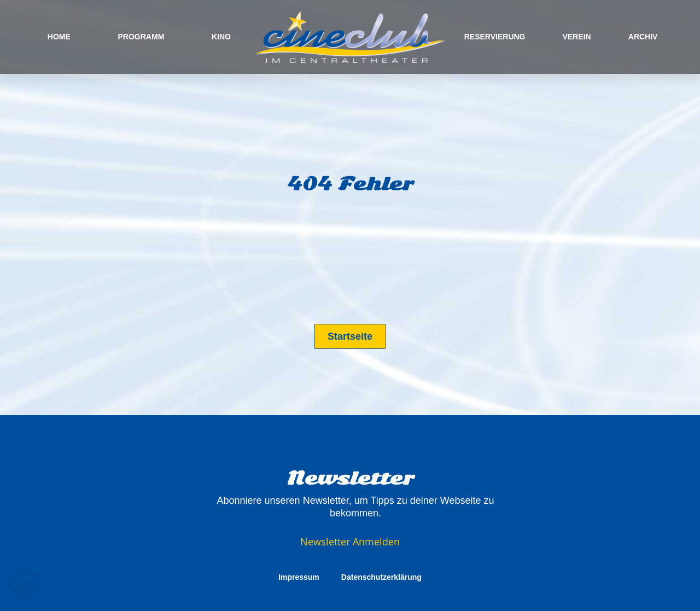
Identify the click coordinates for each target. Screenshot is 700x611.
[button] (24, 587)
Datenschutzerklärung (381, 577)
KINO (221, 37)
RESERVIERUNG (495, 37)
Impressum (299, 577)
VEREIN (577, 37)
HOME (59, 37)
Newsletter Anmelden (350, 542)
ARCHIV (643, 37)
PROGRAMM (141, 37)
